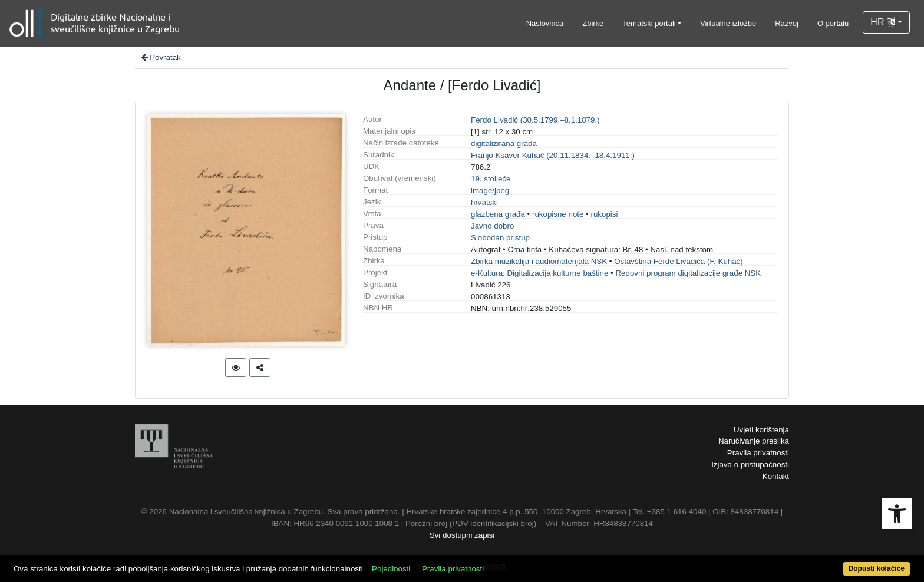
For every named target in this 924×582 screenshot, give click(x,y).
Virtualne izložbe (728, 23)
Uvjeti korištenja (761, 430)
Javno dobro (492, 226)
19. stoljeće (491, 179)
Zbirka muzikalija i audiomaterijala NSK (539, 261)
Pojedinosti (391, 569)
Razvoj (787, 23)
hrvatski (484, 202)
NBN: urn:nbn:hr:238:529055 (521, 308)
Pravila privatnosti (758, 453)
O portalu (833, 23)
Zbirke (593, 23)
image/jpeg (490, 191)
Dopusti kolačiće (877, 568)
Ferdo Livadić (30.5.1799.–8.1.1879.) (535, 120)
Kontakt (776, 476)
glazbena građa (498, 214)
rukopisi (605, 214)
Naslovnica (545, 23)
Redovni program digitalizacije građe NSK (688, 273)
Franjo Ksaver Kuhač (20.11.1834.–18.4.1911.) (553, 155)
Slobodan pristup (500, 238)
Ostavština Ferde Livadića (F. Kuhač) (679, 261)
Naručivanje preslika (754, 441)
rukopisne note (558, 214)
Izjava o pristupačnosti (750, 464)
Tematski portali (649, 23)
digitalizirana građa (504, 143)
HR (883, 22)
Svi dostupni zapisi (462, 535)
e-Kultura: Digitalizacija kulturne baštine (539, 273)
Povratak (160, 57)
